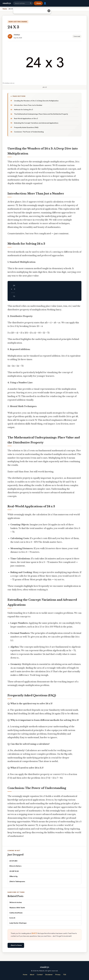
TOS (65, 975)
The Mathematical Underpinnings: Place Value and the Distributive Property (41, 114)
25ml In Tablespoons (17, 881)
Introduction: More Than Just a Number (28, 105)
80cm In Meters (15, 866)
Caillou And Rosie (16, 913)
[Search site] (23, 3)
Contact (40, 975)
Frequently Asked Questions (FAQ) (26, 127)
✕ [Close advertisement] (85, 11)
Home (25, 975)
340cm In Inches (16, 902)
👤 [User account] (45, 3)
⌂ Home (38, 3)
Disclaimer (49, 975)
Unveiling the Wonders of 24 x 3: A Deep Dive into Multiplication (36, 101)
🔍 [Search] (31, 3)
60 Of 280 (13, 861)
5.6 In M (12, 918)
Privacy (58, 975)
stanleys (7, 3)
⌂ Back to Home (16, 945)
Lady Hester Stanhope (18, 923)
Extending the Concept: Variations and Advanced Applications (36, 123)
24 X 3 (34, 933)
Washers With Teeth (17, 908)
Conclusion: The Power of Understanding (29, 132)
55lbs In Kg (13, 876)
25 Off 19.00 (14, 871)
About (32, 975)
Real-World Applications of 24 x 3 (26, 118)
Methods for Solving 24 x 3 (23, 110)
